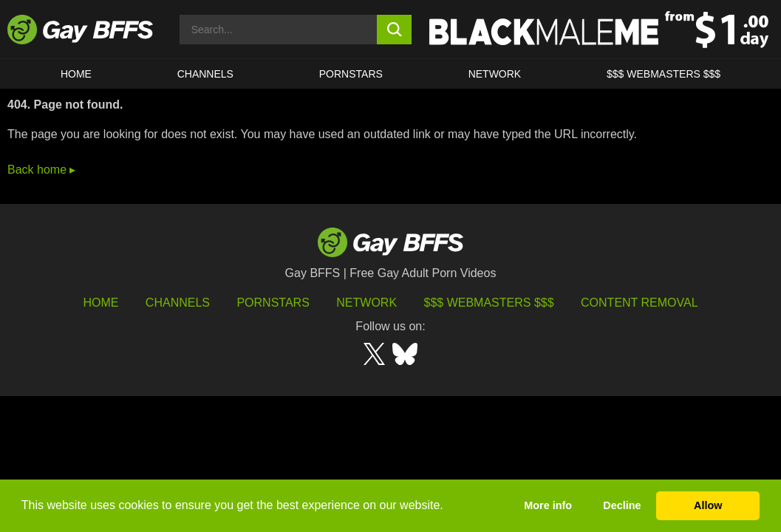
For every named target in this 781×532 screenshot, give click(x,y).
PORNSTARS (351, 74)
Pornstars (273, 303)
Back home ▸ (41, 170)
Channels (178, 303)
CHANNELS (205, 74)
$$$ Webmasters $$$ (664, 74)
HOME (76, 74)
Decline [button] (622, 505)
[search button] (394, 30)
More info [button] (548, 505)
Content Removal (640, 303)
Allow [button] (708, 505)
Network (495, 74)
